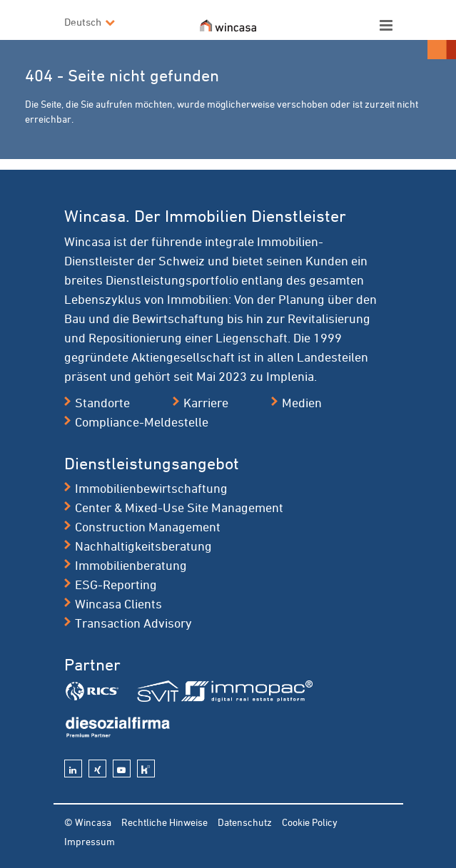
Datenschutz (245, 822)
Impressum (90, 841)
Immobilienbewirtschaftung (151, 488)
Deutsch (83, 22)
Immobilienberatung (131, 565)
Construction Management (148, 526)
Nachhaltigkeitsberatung (143, 546)
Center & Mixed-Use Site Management (179, 507)
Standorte (102, 402)
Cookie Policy (310, 822)
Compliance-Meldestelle (142, 422)
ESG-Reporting (116, 584)
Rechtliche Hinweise (164, 822)
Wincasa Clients (118, 603)
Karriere (206, 402)
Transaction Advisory (133, 623)
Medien (302, 402)
